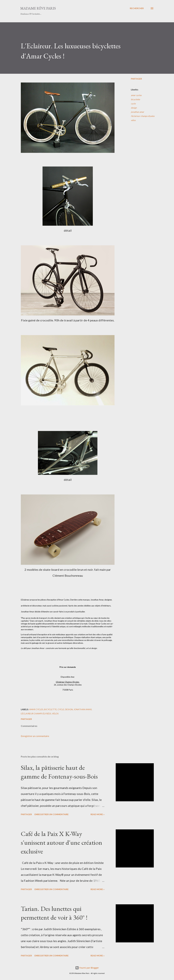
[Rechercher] (137, 8)
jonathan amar (137, 112)
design (134, 108)
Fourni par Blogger (87, 968)
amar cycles (136, 95)
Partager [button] (136, 79)
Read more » (97, 814)
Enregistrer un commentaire (35, 736)
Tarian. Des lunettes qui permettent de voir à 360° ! (54, 913)
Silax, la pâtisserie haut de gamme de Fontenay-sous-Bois (59, 772)
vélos (133, 120)
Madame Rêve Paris (38, 8)
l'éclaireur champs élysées (143, 116)
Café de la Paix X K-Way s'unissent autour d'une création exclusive (61, 842)
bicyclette (135, 99)
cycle (133, 104)
